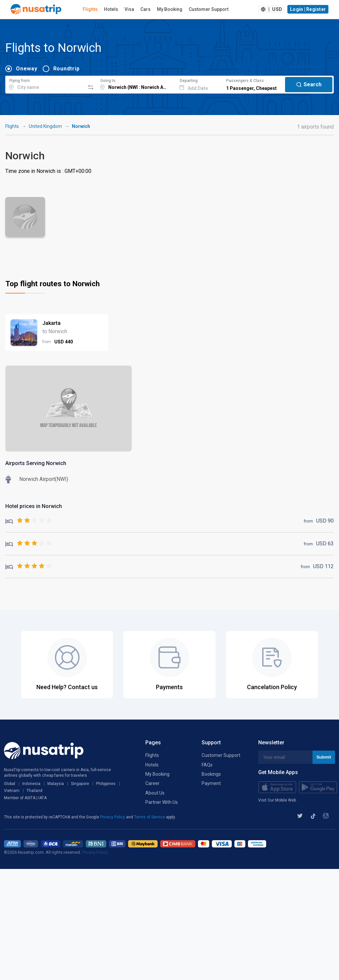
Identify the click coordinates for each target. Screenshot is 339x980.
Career (152, 783)
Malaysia (56, 784)
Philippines (106, 784)
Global (10, 784)
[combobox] (45, 84)
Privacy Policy (113, 817)
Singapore (80, 784)
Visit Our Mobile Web (277, 800)
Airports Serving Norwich (36, 463)
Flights (90, 9)
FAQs (207, 765)
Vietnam (12, 791)
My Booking (170, 9)
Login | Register (308, 9)
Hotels (111, 9)
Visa (129, 9)
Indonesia (31, 784)
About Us (155, 793)
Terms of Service (150, 817)
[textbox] (45, 84)
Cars (145, 9)
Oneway (27, 69)
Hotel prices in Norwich (34, 506)
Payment (211, 783)
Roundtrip (67, 69)
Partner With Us (162, 802)
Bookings (211, 774)
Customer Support (209, 9)
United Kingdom (45, 126)
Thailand (34, 791)
